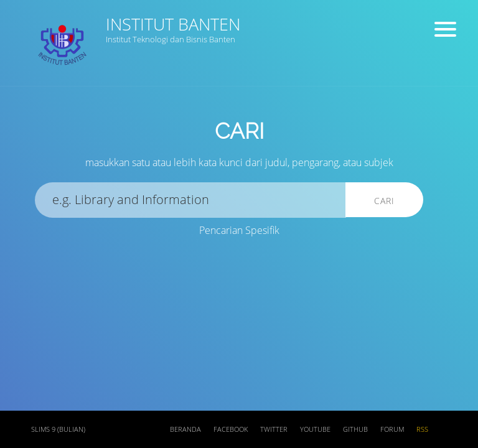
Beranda (185, 429)
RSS (422, 429)
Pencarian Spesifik (239, 230)
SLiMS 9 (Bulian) (58, 429)
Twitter (274, 429)
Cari (384, 201)
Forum (392, 429)
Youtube (315, 429)
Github (355, 429)
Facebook (231, 429)
